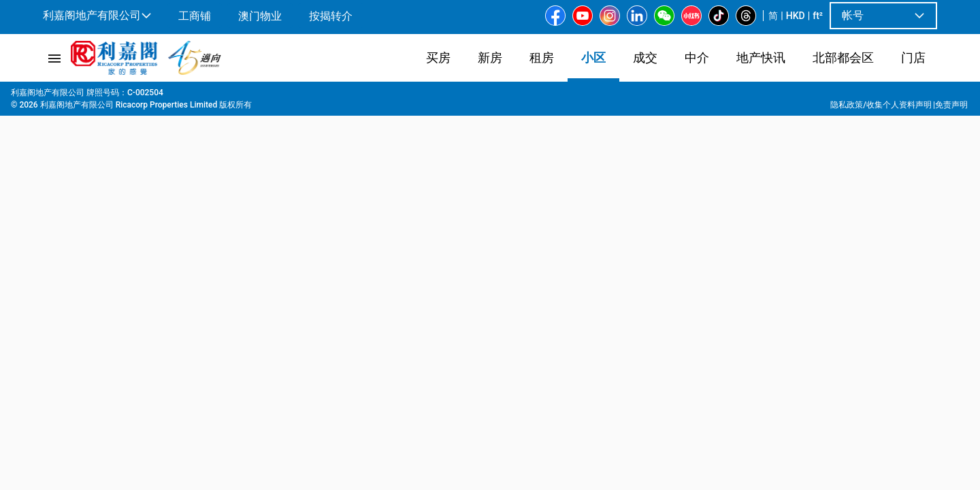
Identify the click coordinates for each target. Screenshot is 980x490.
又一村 (165, 96)
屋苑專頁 (90, 96)
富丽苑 (244, 96)
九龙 (129, 96)
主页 (50, 96)
